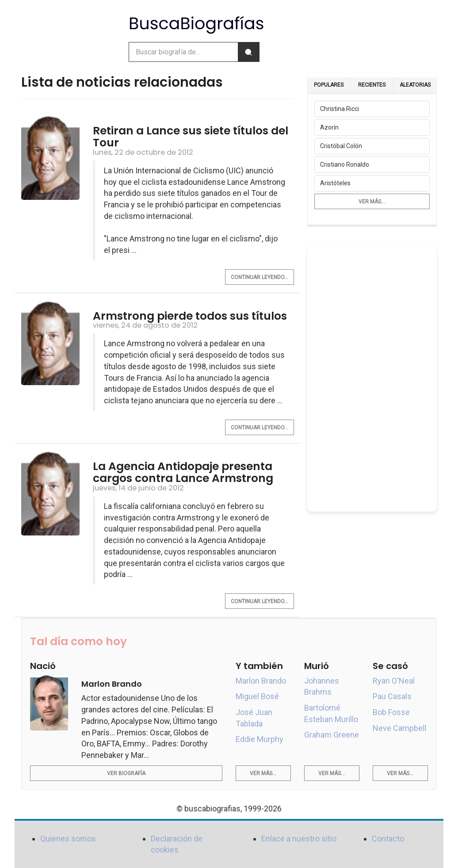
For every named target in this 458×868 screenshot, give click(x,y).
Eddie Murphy (260, 739)
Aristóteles (335, 183)
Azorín (329, 127)
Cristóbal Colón (341, 146)
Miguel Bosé (257, 696)
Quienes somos (68, 839)
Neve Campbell (399, 728)
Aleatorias (415, 85)
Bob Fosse (391, 712)
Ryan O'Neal (394, 681)
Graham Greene (332, 735)
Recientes (372, 85)
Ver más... (372, 202)
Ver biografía (126, 773)
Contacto (388, 839)
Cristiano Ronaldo (345, 164)
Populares (329, 85)
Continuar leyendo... (260, 277)
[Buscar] (248, 52)
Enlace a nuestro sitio (299, 839)
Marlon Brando (261, 681)
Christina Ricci (340, 109)
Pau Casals (392, 696)
